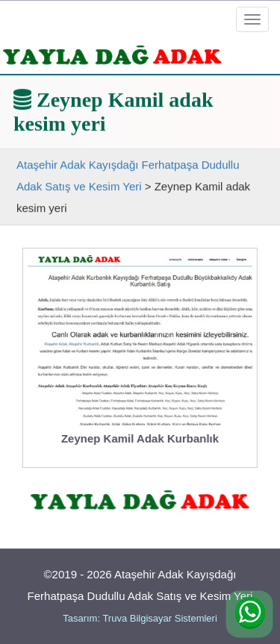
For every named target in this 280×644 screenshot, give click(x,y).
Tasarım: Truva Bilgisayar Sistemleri (140, 618)
